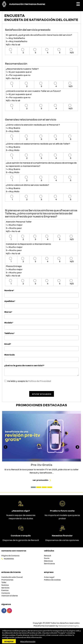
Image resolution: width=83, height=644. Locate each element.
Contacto (6, 593)
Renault (48, 556)
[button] (33, 487)
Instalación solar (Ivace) (12, 577)
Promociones (7, 580)
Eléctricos (48, 561)
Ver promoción (40, 480)
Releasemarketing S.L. (69, 626)
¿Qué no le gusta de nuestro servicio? (24, 365)
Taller (4, 582)
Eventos (5, 590)
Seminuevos (49, 564)
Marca (8, 312)
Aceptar (9, 641)
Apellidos (9, 301)
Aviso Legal (49, 577)
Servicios (5, 588)
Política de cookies (52, 580)
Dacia (47, 558)
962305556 (9, 559)
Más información (34, 637)
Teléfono (9, 333)
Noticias (5, 585)
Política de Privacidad (40, 381)
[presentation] (6, 447)
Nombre (9, 290)
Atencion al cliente (10, 596)
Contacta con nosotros (14, 551)
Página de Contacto (10, 556)
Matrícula (10, 355)
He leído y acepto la (29, 381)
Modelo (8, 323)
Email (7, 344)
